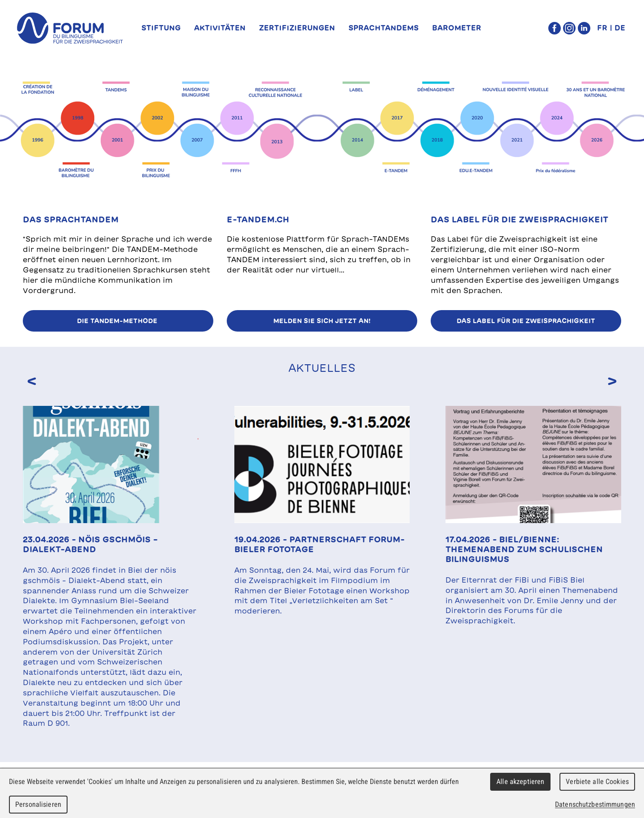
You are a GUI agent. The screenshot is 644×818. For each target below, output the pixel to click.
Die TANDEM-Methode (118, 321)
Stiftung (161, 28)
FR (602, 28)
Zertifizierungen (297, 28)
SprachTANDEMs (383, 28)
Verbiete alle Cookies (597, 782)
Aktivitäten (220, 28)
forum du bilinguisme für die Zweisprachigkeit (70, 28)
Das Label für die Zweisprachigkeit (526, 321)
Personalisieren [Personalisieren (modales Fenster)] (38, 804)
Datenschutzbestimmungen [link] (595, 804)
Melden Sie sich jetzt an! (322, 321)
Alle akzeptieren (520, 782)
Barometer (457, 28)
